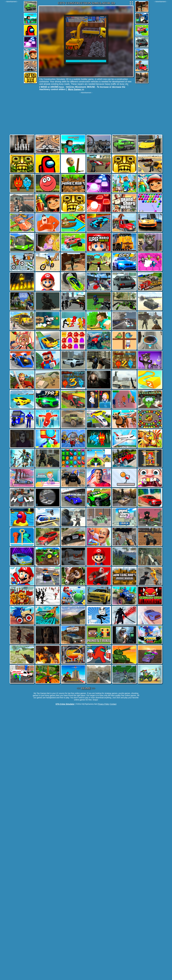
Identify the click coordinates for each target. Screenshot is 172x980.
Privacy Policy (104, 704)
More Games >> (76, 89)
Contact (113, 704)
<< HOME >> (86, 688)
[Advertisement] (11, 43)
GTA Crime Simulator (65, 704)
